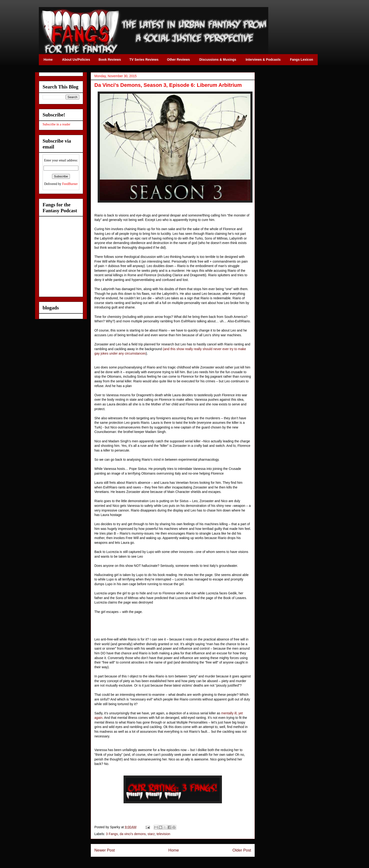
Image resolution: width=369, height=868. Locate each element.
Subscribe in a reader (56, 124)
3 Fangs (112, 834)
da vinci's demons (133, 834)
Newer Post (105, 850)
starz (151, 834)
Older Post (242, 850)
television (163, 834)
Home (174, 850)
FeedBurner (70, 184)
